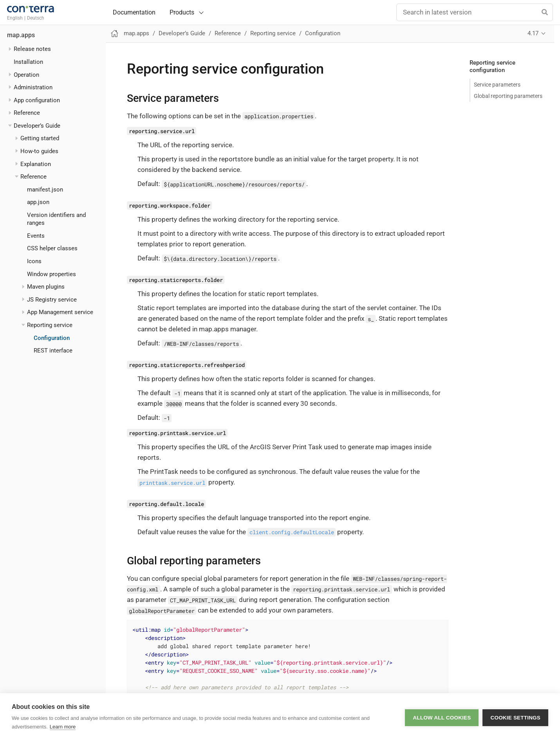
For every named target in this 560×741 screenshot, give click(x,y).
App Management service (60, 312)
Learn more (63, 727)
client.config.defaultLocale (292, 532)
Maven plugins (46, 287)
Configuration (52, 338)
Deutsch (36, 18)
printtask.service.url (172, 482)
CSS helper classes (52, 248)
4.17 (533, 33)
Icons (34, 261)
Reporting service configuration (492, 67)
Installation (28, 62)
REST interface (53, 351)
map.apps (21, 35)
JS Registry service (52, 300)
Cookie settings (515, 717)
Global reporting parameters (508, 96)
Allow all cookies (442, 717)
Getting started (40, 138)
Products (182, 12)
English (15, 18)
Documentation (134, 13)
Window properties (51, 274)
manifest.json (45, 190)
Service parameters (497, 85)
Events (36, 236)
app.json (38, 202)
